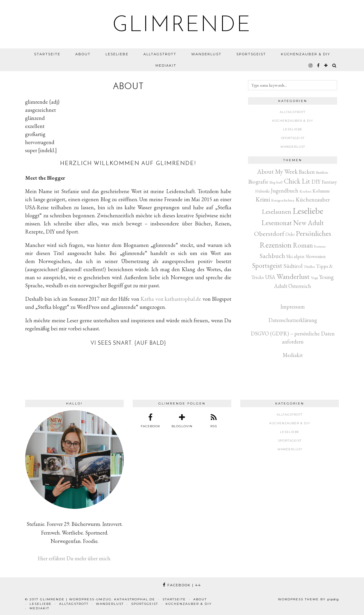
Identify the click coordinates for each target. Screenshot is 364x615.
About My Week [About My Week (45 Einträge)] (277, 171)
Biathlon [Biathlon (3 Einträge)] (322, 172)
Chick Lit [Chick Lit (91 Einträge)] (297, 181)
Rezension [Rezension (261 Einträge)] (276, 245)
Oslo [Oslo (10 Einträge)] (290, 234)
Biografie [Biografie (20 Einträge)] (258, 182)
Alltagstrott (160, 54)
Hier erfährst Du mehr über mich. (74, 558)
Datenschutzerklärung (293, 320)
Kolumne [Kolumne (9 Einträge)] (321, 191)
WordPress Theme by (308, 599)
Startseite (47, 54)
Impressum (293, 307)
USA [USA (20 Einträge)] (270, 277)
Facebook (182, 585)
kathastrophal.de (135, 599)
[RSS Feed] (214, 421)
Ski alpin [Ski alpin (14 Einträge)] (295, 256)
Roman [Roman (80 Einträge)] (303, 245)
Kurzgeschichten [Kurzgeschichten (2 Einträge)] (283, 200)
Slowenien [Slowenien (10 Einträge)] (316, 256)
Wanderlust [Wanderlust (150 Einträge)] (293, 276)
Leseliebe (117, 54)
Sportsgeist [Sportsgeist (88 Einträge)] (267, 265)
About (83, 54)
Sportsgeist (251, 54)
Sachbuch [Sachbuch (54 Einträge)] (272, 256)
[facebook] (319, 65)
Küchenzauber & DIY (306, 54)
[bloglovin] (326, 65)
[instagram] (311, 65)
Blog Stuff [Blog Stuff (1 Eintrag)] (276, 182)
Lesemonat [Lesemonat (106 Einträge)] (277, 223)
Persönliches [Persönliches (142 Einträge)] (313, 233)
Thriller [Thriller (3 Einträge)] (309, 267)
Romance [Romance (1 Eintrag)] (320, 246)
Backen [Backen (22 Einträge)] (307, 172)
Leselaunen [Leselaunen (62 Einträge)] (277, 212)
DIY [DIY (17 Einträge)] (316, 182)
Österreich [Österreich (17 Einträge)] (300, 286)
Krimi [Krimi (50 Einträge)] (263, 199)
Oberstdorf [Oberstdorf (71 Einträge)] (269, 234)
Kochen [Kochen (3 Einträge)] (305, 191)
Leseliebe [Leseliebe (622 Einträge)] (308, 211)
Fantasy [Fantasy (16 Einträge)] (329, 182)
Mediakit (166, 65)
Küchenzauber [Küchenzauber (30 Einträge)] (313, 199)
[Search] (335, 65)
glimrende (182, 26)
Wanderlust (206, 54)
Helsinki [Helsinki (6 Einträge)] (262, 191)
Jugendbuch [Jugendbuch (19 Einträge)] (285, 191)
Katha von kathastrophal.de (171, 299)
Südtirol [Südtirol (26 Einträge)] (293, 266)
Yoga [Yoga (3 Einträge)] (314, 278)
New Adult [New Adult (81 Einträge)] (308, 223)
